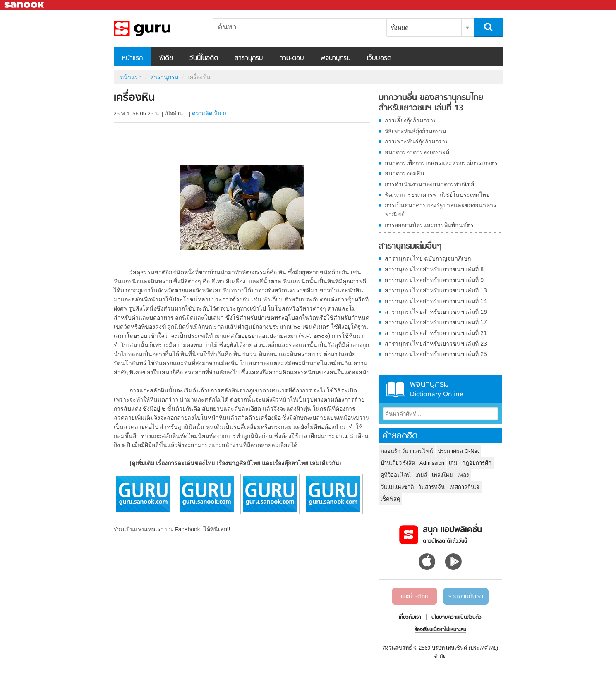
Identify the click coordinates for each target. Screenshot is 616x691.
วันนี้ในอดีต (204, 58)
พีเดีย (166, 58)
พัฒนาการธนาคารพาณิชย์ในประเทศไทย (437, 195)
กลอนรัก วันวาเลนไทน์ (407, 451)
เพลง (463, 475)
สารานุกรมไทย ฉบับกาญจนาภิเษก (428, 258)
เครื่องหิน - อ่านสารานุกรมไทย (157, 29)
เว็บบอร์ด (379, 58)
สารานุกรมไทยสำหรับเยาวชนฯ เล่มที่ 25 (436, 354)
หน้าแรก (132, 58)
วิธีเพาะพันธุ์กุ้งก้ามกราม (415, 131)
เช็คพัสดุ (390, 499)
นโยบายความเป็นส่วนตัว (457, 617)
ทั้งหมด (400, 28)
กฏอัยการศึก (477, 463)
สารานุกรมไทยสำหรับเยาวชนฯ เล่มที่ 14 (436, 301)
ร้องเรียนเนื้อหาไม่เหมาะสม (440, 630)
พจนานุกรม (336, 58)
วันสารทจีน (431, 487)
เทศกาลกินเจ (464, 487)
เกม (453, 463)
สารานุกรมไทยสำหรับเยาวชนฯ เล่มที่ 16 (436, 312)
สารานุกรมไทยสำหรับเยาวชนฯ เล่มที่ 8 (434, 269)
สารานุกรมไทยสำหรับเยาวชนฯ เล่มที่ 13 (436, 290)
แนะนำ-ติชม (415, 597)
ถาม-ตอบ (292, 58)
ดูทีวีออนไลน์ (396, 475)
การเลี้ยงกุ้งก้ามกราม (411, 120)
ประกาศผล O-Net (458, 451)
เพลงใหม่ (442, 475)
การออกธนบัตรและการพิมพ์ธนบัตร (429, 225)
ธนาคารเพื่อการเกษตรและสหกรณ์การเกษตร (441, 163)
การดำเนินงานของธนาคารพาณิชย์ (429, 184)
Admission (432, 463)
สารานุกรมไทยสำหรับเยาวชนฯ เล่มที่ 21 (436, 333)
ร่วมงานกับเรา (466, 597)
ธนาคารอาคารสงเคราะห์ (417, 152)
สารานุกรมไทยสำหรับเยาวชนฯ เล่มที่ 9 (434, 280)
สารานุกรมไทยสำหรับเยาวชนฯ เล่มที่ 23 (436, 344)
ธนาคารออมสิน (405, 173)
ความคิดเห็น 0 (209, 114)
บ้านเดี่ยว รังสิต (398, 463)
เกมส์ (421, 475)
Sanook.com (25, 5)
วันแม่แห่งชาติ (397, 487)
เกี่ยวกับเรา (410, 617)
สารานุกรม (249, 58)
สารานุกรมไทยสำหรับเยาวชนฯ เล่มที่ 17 (436, 322)
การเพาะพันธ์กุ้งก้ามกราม (417, 141)
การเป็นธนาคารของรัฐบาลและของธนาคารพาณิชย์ (441, 210)
